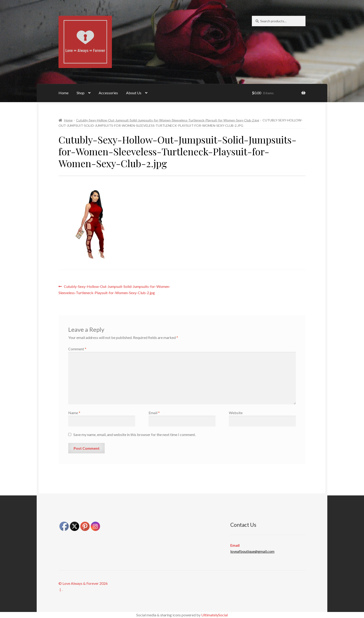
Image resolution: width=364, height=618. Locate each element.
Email (154, 413)
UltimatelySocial (214, 615)
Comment (77, 349)
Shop (81, 93)
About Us (134, 93)
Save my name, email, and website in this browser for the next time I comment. (135, 434)
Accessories (108, 93)
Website (236, 413)
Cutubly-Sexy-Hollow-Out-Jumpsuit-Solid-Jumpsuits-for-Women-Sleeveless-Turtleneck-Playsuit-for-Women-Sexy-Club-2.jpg (168, 120)
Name (74, 413)
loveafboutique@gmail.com (252, 551)
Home (63, 93)
